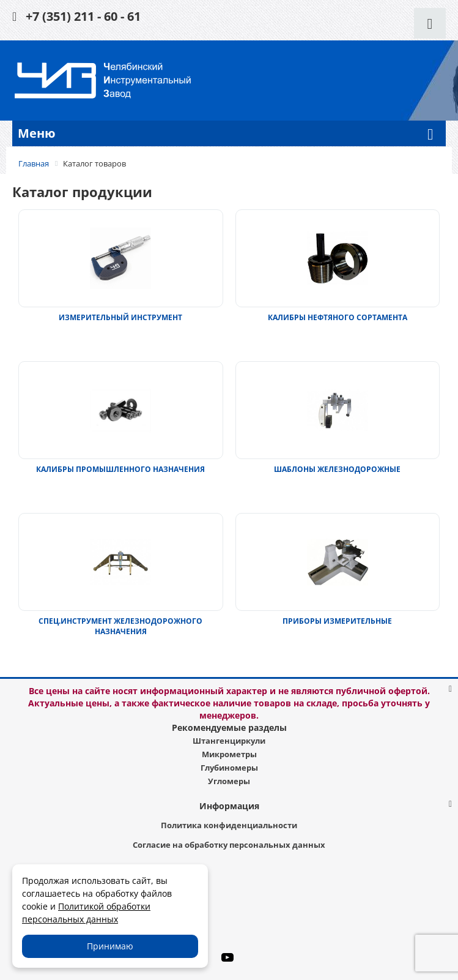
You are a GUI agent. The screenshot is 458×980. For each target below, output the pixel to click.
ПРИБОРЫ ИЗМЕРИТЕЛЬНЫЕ (337, 621)
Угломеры (229, 781)
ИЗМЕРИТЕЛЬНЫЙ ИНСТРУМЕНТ (120, 317)
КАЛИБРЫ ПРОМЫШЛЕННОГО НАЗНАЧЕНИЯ (120, 469)
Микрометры (229, 754)
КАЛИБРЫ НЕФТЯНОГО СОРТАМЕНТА (338, 317)
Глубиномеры (229, 768)
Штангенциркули (229, 741)
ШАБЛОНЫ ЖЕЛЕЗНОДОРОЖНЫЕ (337, 469)
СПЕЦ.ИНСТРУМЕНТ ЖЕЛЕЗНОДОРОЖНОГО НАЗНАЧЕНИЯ (120, 626)
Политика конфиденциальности (229, 825)
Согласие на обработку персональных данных (229, 845)
